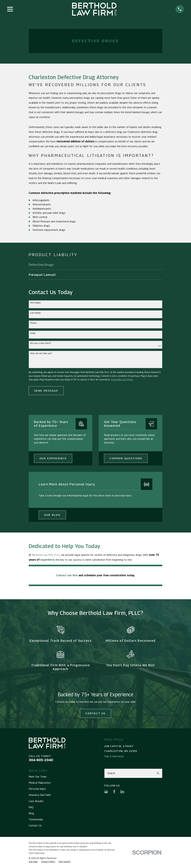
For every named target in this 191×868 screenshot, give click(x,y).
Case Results (36, 801)
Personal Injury (37, 789)
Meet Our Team (38, 777)
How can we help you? (41, 353)
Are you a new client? (41, 343)
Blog (31, 813)
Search (111, 773)
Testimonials (36, 819)
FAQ (31, 807)
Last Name (35, 313)
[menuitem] (96, 265)
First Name (35, 303)
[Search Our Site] (158, 773)
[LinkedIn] (122, 792)
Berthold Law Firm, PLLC (46, 555)
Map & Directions (114, 756)
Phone (33, 323)
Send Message (46, 391)
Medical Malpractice (40, 783)
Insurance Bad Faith (40, 795)
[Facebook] (114, 792)
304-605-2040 (41, 760)
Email (33, 333)
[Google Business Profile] (106, 792)
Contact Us (95, 713)
